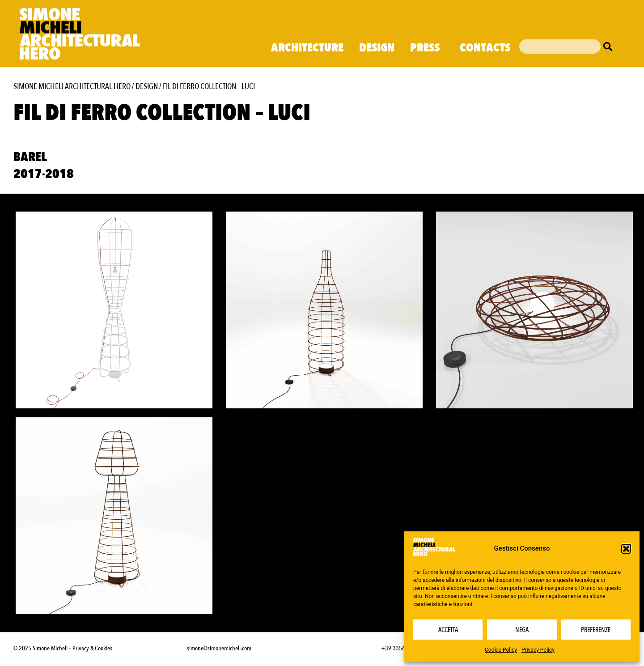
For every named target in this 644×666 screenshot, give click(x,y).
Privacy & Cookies (92, 648)
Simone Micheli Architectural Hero (72, 87)
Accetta (448, 630)
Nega (522, 630)
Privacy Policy (538, 650)
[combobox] (560, 47)
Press (427, 48)
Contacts (485, 48)
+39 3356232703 (402, 648)
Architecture (307, 48)
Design (377, 48)
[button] (626, 549)
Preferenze (596, 630)
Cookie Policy (501, 650)
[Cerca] (610, 47)
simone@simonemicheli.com (219, 648)
